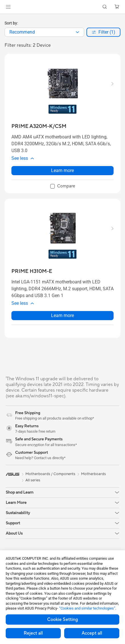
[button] (8, 7)
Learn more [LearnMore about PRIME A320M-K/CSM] (62, 173)
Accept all (92, 633)
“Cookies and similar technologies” (87, 608)
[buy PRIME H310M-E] (32, 274)
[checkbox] (63, 189)
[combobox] (44, 32)
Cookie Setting (62, 620)
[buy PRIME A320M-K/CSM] (39, 126)
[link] (63, 7)
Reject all (33, 633)
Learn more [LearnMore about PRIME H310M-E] (62, 321)
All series (33, 486)
